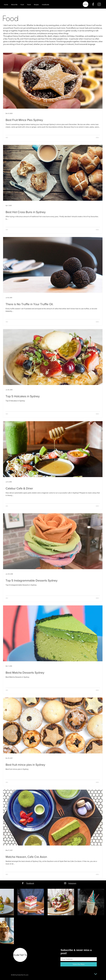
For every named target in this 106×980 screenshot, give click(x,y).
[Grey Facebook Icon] (93, 4)
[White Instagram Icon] (65, 883)
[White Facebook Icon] (23, 883)
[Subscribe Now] (79, 964)
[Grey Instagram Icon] (99, 4)
